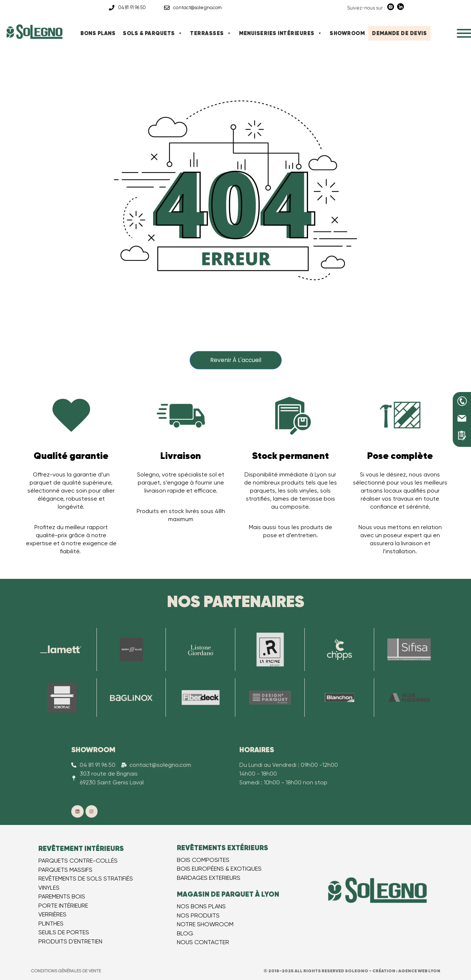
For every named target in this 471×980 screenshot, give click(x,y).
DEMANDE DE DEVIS (399, 33)
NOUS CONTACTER (203, 943)
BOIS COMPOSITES (203, 860)
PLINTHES (51, 924)
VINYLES (49, 888)
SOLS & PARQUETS (153, 33)
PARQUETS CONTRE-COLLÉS (78, 861)
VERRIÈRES (52, 915)
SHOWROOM (347, 33)
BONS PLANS (98, 33)
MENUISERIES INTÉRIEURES (281, 33)
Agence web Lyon (419, 971)
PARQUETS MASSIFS (65, 870)
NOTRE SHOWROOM (205, 925)
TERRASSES (211, 33)
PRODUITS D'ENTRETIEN (70, 941)
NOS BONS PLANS (201, 907)
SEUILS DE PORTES (64, 933)
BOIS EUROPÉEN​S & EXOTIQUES (219, 869)
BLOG (185, 933)
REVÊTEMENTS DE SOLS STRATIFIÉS (86, 879)
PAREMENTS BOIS (62, 897)
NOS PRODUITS (198, 915)
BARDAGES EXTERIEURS (209, 878)
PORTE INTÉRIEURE (63, 906)
